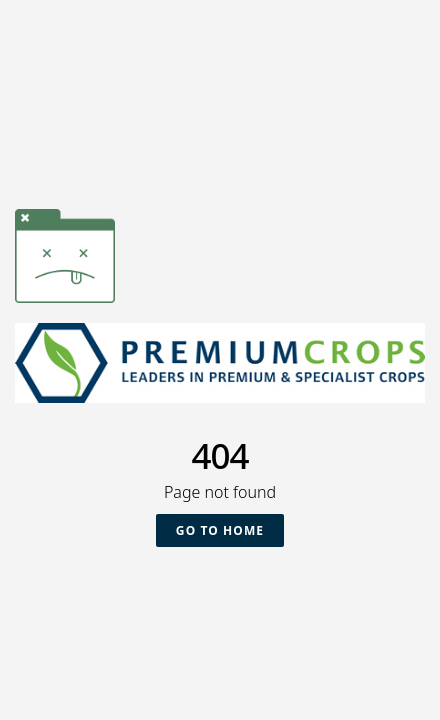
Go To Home (220, 530)
